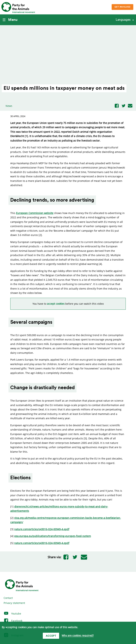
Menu (10, 20)
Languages (123, 20)
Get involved (122, 7)
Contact (8, 598)
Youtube (12, 614)
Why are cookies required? (78, 636)
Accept (51, 636)
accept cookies (56, 304)
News (9, 106)
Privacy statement (14, 603)
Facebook (13, 621)
